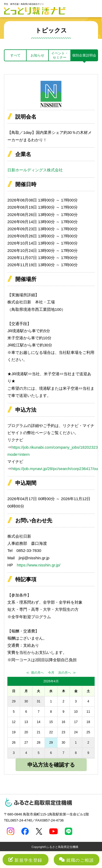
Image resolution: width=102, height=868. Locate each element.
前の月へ (37, 673)
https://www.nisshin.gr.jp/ (39, 565)
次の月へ (65, 673)
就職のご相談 (77, 860)
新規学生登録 (25, 860)
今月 (51, 673)
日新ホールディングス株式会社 (35, 170)
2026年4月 (51, 681)
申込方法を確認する (51, 765)
